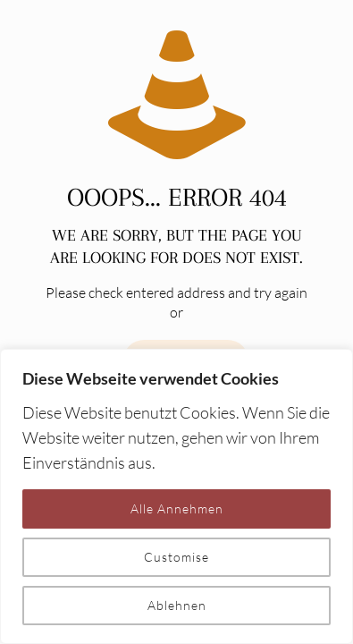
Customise (176, 557)
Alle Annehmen (177, 508)
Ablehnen (177, 605)
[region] (176, 496)
